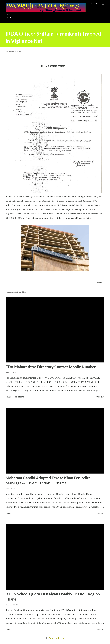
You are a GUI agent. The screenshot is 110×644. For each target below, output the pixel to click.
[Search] (94, 4)
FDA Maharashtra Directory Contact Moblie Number (51, 367)
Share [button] (99, 282)
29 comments (18, 397)
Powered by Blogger (55, 638)
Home (9, 17)
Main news (100, 397)
